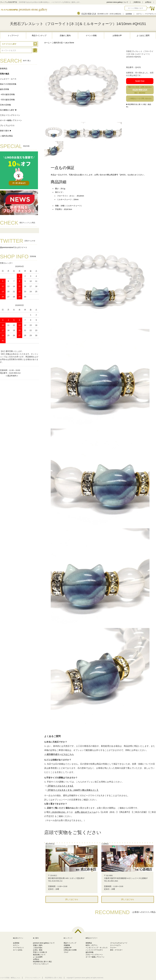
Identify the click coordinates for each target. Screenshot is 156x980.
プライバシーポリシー (41, 964)
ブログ (66, 952)
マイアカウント (151, 14)
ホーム (47, 43)
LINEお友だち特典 (70, 950)
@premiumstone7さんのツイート (14, 247)
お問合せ (148, 2)
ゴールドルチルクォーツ (119, 943)
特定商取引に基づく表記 (54, 978)
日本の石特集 (5, 105)
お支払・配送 (38, 950)
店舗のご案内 (65, 35)
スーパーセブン (116, 945)
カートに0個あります (136, 8)
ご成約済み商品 (6, 136)
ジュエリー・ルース (8, 79)
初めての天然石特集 (8, 84)
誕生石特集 (5, 89)
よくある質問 (38, 957)
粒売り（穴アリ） (92, 945)
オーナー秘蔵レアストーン (11, 120)
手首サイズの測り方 (40, 952)
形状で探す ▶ (6, 131)
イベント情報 (91, 35)
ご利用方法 (137, 2)
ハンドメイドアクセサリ (94, 950)
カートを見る (18, 950)
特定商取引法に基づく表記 (42, 962)
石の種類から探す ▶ (8, 110)
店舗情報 (67, 945)
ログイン (139, 14)
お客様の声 (117, 35)
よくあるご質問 (143, 35)
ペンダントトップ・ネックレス (97, 948)
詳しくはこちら (72, 899)
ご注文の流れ (38, 948)
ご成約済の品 (57, 43)
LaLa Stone (69, 43)
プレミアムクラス (7, 125)
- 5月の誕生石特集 (7, 100)
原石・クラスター (116, 950)
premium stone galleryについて (117, 2)
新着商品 (4, 69)
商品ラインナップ (39, 35)
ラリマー (113, 948)
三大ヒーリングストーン (10, 115)
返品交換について (39, 955)
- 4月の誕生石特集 (7, 94)
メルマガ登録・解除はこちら (10, 978)
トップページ (13, 35)
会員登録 (129, 14)
